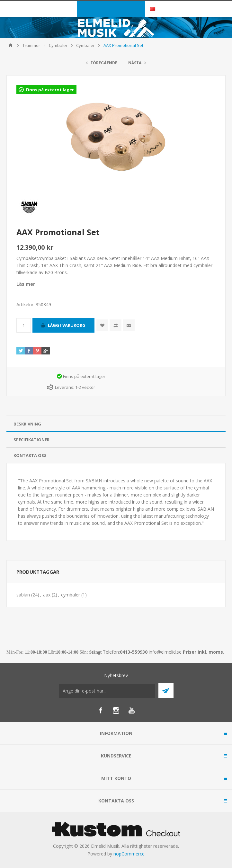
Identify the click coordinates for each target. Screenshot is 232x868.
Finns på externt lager (50, 90)
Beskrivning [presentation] (27, 424)
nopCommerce (129, 854)
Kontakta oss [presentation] (30, 455)
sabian (23, 595)
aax (47, 595)
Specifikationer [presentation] (31, 440)
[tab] (116, 424)
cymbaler (71, 595)
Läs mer (26, 284)
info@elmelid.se (165, 652)
